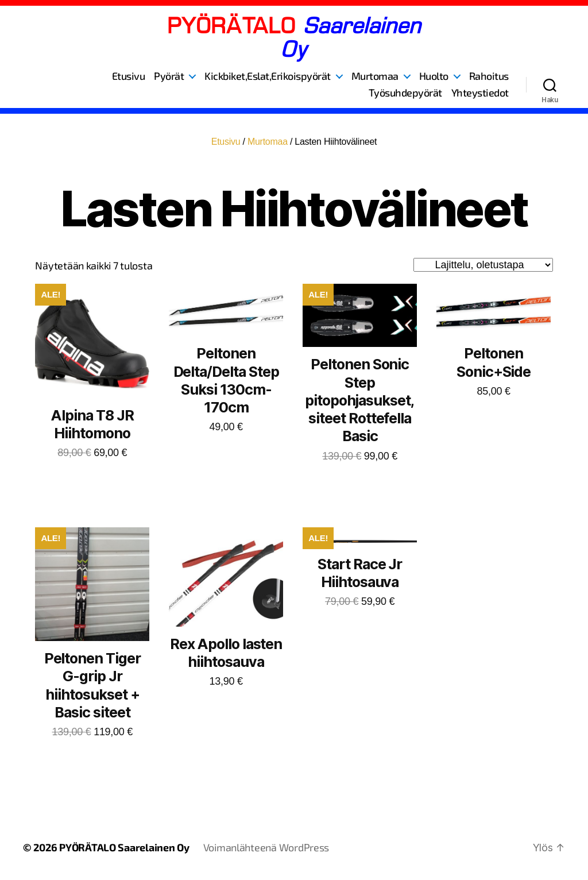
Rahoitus (489, 76)
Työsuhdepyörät (405, 93)
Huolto (434, 76)
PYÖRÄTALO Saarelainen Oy (124, 847)
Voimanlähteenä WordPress (266, 847)
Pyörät (169, 76)
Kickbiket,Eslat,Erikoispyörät (268, 76)
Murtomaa (375, 76)
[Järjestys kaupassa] (483, 265)
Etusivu (129, 76)
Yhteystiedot (480, 93)
